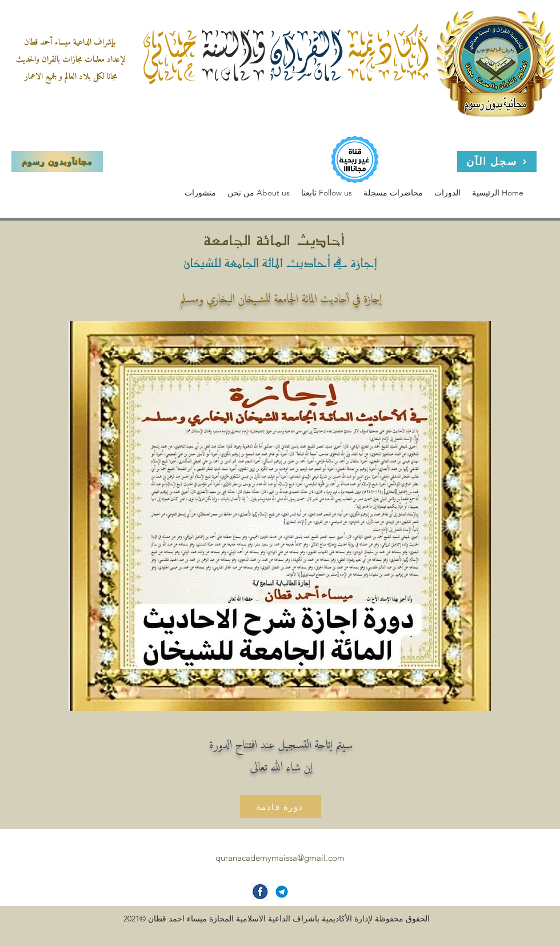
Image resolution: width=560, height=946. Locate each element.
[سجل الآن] (497, 161)
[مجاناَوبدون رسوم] (57, 161)
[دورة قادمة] (281, 807)
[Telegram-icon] (282, 892)
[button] (259, 193)
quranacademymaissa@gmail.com (280, 858)
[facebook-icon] (260, 892)
